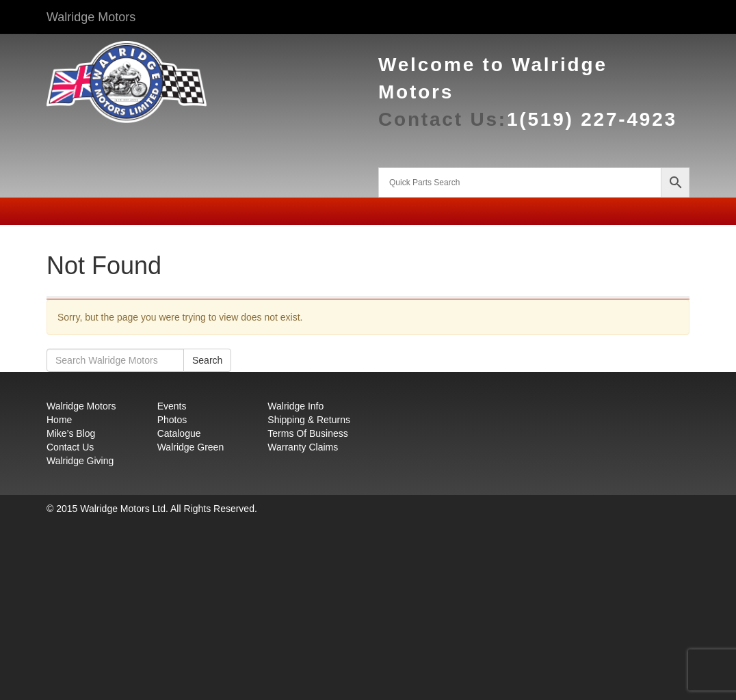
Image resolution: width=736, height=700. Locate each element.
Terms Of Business (307, 433)
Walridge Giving (80, 461)
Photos (172, 420)
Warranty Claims (303, 447)
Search (207, 360)
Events (172, 406)
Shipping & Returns (309, 420)
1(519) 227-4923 (592, 119)
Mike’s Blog (71, 433)
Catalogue (179, 433)
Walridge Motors (91, 17)
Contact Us (70, 447)
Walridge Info (295, 406)
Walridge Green (191, 447)
